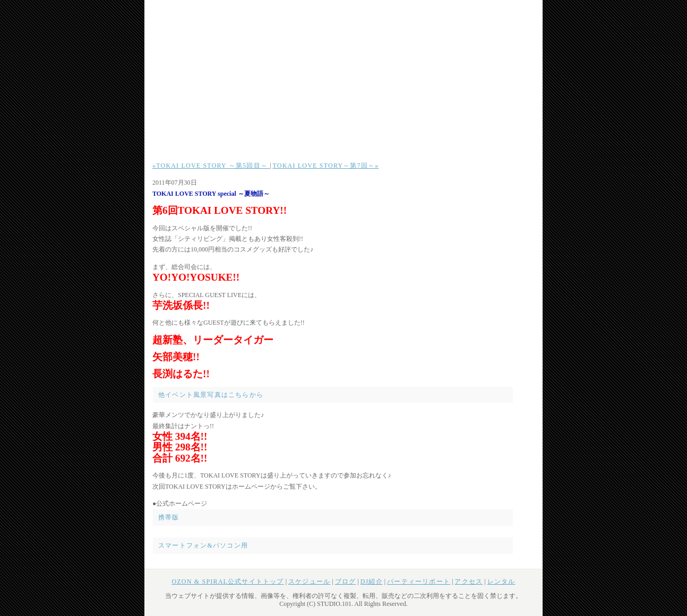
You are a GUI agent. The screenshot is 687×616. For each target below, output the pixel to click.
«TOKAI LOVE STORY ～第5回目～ (211, 166)
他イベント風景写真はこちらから (211, 395)
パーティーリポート (419, 582)
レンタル (501, 582)
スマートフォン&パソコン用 (203, 545)
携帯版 (169, 517)
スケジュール (309, 582)
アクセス (469, 582)
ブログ (346, 582)
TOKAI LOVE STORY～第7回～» (326, 166)
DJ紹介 (372, 582)
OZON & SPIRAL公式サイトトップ (227, 582)
